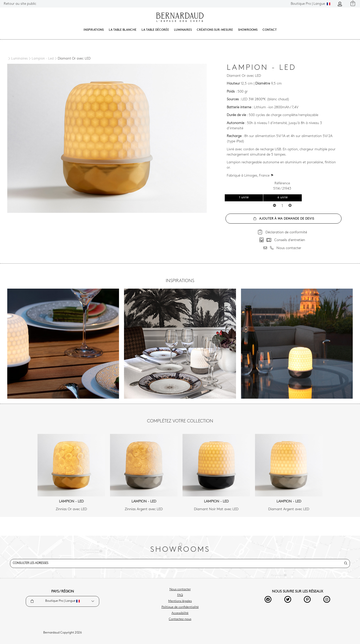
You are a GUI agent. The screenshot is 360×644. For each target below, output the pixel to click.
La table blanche (123, 30)
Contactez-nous (180, 619)
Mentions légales (180, 601)
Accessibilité (180, 613)
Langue (310, 4)
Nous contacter (180, 589)
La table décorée (155, 30)
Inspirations (94, 30)
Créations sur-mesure (215, 30)
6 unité (283, 198)
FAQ (180, 595)
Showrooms (248, 30)
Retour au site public (20, 4)
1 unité (244, 198)
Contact (270, 30)
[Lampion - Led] (41, 59)
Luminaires (183, 30)
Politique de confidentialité (180, 607)
